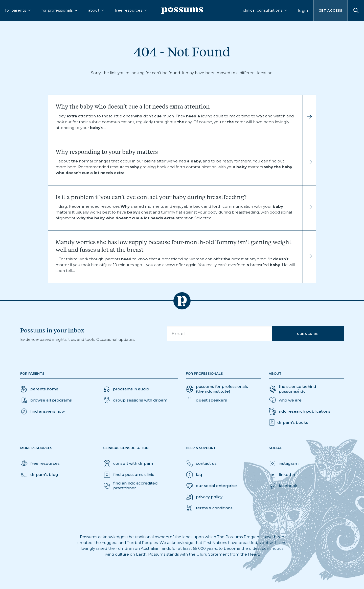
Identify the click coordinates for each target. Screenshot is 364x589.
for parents (18, 10)
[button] (42, 411)
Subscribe (308, 334)
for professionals (60, 10)
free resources (131, 10)
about (96, 10)
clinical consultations (265, 10)
